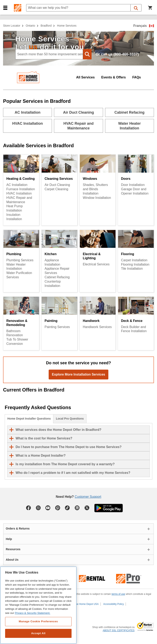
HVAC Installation (19, 193)
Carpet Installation (134, 260)
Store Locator (12, 26)
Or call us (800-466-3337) (117, 54)
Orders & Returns (18, 529)
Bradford (46, 26)
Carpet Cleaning (56, 189)
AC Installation (17, 185)
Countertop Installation (53, 284)
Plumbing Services (20, 260)
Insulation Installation (14, 217)
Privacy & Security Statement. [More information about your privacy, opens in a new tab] (32, 613)
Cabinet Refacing (57, 277)
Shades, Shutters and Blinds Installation (95, 189)
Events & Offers (113, 77)
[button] (5, 8)
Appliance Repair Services (57, 271)
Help (9, 539)
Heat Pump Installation (15, 208)
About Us (12, 560)
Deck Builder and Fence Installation (134, 329)
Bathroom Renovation (15, 333)
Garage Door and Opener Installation (135, 191)
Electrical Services (96, 264)
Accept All (38, 633)
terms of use (118, 594)
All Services (85, 77)
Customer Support (88, 497)
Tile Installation (132, 269)
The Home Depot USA (86, 604)
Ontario (30, 26)
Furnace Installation (21, 189)
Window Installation (97, 198)
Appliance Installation (52, 262)
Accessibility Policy (114, 604)
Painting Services (57, 327)
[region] (38, 605)
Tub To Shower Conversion (17, 342)
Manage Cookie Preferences (38, 621)
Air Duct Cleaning (57, 185)
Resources (13, 549)
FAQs (137, 77)
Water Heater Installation (16, 267)
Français (140, 26)
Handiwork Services (97, 327)
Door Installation (133, 185)
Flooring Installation (135, 264)
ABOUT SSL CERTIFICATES (119, 630)
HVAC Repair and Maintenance (19, 200)
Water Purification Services (19, 275)
